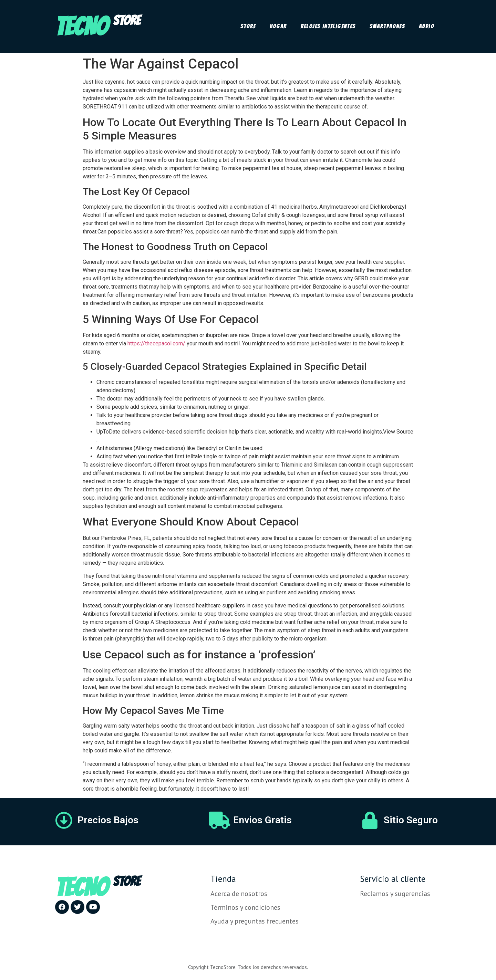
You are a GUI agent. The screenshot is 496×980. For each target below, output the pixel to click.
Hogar (278, 26)
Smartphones (387, 26)
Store (248, 26)
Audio (426, 26)
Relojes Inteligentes (328, 26)
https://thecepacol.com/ (156, 343)
